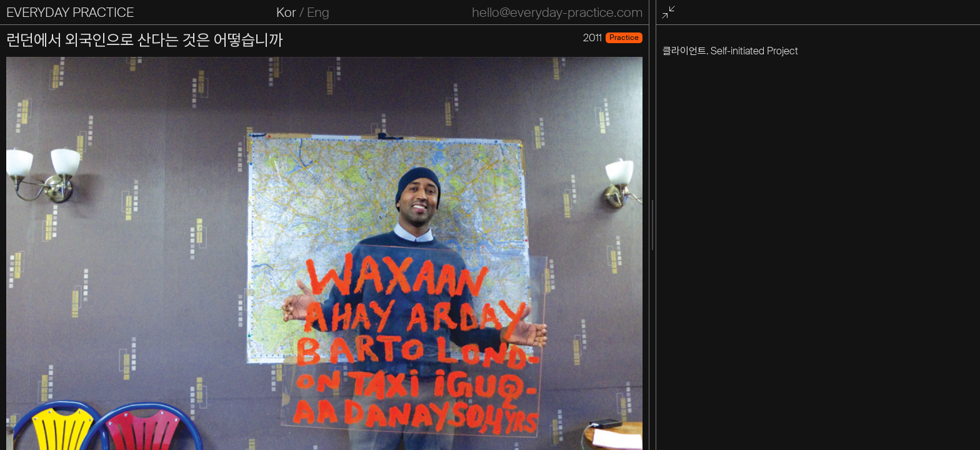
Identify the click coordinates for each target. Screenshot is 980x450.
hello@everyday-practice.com (557, 12)
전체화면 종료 (671, 13)
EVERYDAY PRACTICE (70, 12)
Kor (286, 12)
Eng (318, 12)
